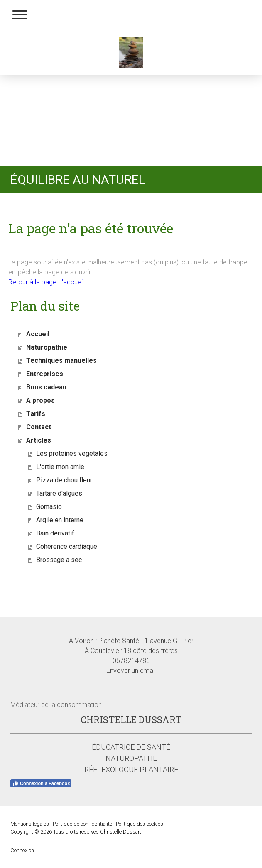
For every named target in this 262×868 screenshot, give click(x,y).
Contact (39, 427)
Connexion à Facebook (41, 783)
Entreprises (45, 374)
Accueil (38, 334)
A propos (40, 400)
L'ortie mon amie (60, 467)
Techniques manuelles (61, 361)
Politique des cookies (140, 824)
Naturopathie (47, 347)
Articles (39, 440)
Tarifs (36, 414)
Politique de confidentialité (82, 824)
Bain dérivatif (55, 533)
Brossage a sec (59, 560)
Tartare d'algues (59, 493)
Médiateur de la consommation (56, 705)
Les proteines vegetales (72, 454)
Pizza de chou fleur (64, 480)
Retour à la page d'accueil (46, 282)
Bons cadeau (46, 387)
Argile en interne (60, 520)
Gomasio (49, 507)
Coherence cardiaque (67, 546)
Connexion (22, 850)
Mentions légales (30, 824)
